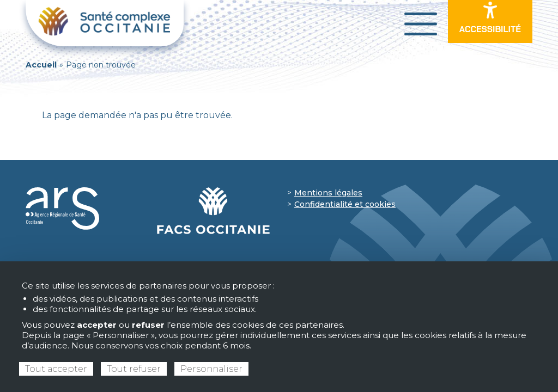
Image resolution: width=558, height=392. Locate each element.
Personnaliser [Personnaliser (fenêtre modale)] (211, 369)
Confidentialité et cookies (345, 204)
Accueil (41, 65)
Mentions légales (328, 193)
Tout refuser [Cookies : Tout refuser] (134, 369)
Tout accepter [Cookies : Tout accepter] (56, 369)
